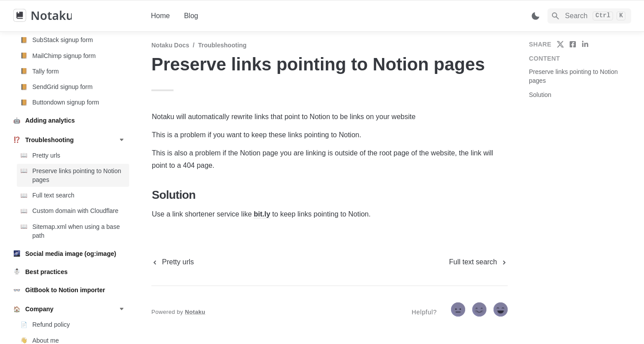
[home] (75, 16)
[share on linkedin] (585, 44)
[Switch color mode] (536, 16)
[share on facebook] (573, 44)
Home (160, 16)
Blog (191, 16)
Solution (540, 95)
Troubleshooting (222, 45)
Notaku (195, 312)
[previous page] (173, 262)
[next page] (478, 262)
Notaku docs (170, 45)
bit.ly (262, 214)
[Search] (589, 16)
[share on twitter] (560, 44)
